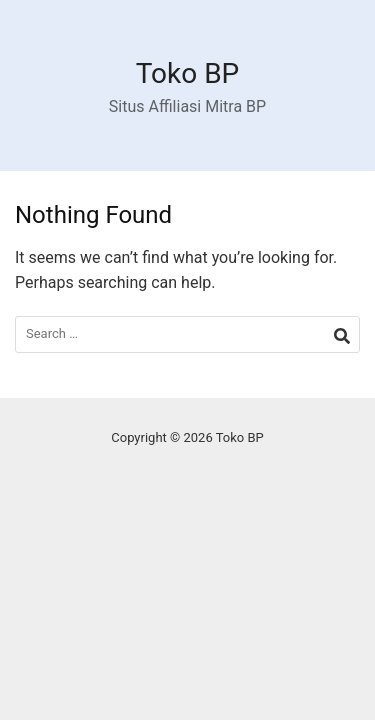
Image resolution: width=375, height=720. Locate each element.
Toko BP (188, 73)
